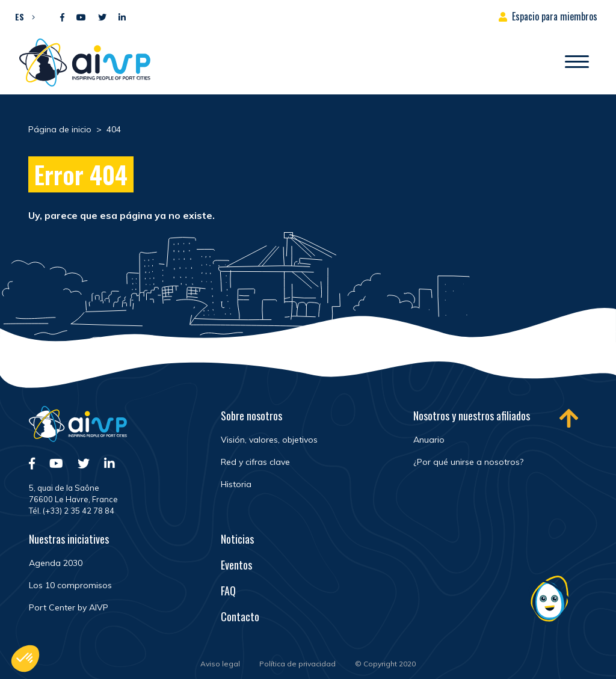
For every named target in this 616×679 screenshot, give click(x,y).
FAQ (228, 591)
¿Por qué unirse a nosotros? (468, 462)
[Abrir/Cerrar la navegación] (577, 63)
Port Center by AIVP (69, 607)
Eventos (236, 565)
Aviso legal (220, 664)
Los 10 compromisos (70, 585)
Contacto (240, 616)
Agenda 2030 (56, 563)
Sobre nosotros (251, 416)
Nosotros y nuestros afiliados (472, 416)
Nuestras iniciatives (69, 539)
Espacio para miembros (555, 16)
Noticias (237, 539)
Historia (236, 484)
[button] (22, 16)
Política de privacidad (297, 664)
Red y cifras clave (255, 462)
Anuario (429, 440)
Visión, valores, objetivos (269, 440)
